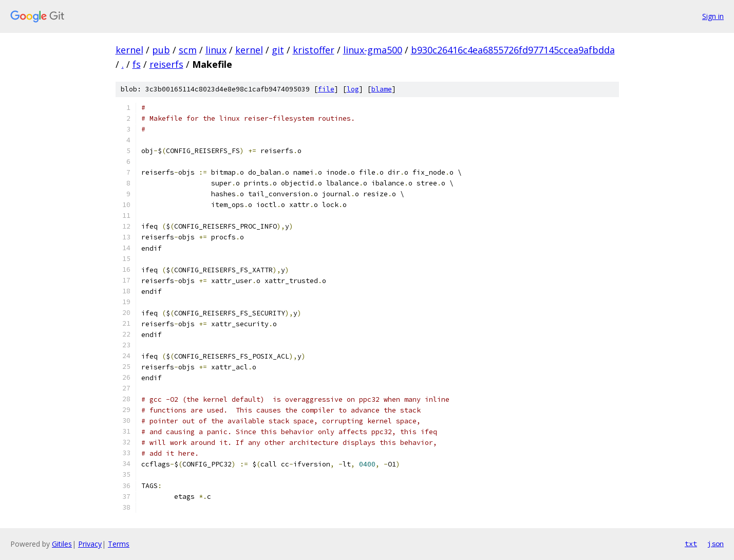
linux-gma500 (373, 50)
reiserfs (166, 64)
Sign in (713, 16)
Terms (119, 544)
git (278, 50)
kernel (129, 50)
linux (216, 50)
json (716, 544)
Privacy (90, 544)
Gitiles (62, 544)
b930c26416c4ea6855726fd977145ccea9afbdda (513, 50)
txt (691, 544)
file (326, 89)
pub (161, 50)
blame (382, 89)
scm (188, 50)
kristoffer (314, 50)
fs (137, 64)
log (353, 89)
